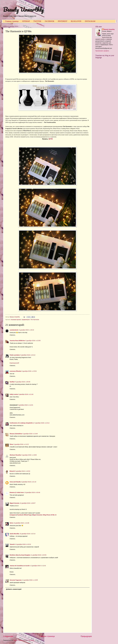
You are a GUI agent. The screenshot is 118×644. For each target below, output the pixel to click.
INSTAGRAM (90, 21)
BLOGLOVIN (76, 21)
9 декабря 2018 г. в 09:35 (23, 382)
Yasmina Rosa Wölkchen (17, 341)
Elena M (12, 471)
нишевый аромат (16, 320)
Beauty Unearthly (23, 9)
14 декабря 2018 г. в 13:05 (30, 580)
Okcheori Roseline (15, 455)
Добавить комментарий (14, 589)
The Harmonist (35, 320)
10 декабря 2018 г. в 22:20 (23, 544)
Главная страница (12, 21)
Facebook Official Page (24, 515)
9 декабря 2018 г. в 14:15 (21, 444)
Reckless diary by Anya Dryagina (20, 555)
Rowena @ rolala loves (17, 492)
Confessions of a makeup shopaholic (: (22, 423)
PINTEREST (63, 21)
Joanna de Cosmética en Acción (20, 566)
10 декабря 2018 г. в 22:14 (28, 534)
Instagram (13, 515)
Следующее (8, 636)
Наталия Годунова (16, 580)
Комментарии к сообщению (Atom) (24, 640)
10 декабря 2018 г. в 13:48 (21, 523)
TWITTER (37, 21)
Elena (11, 444)
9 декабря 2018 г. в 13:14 (42, 423)
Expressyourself (14, 363)
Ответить (12, 335)
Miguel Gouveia (15, 503)
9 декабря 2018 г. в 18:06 (29, 455)
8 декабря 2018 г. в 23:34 (29, 371)
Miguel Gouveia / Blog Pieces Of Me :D (44, 515)
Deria (11, 523)
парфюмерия (26, 320)
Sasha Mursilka (14, 534)
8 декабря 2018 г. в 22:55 (33, 341)
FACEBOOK (50, 21)
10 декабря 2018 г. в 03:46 (32, 492)
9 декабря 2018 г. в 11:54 (25, 405)
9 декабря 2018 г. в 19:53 (23, 471)
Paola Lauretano (15, 355)
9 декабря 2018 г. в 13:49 (30, 434)
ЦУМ (51, 139)
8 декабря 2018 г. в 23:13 (28, 355)
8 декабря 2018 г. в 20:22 (27, 330)
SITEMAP (26, 21)
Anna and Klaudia (15, 482)
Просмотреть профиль (102, 51)
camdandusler (14, 330)
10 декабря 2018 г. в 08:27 (28, 503)
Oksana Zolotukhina (16, 434)
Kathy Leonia (14, 394)
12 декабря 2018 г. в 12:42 (38, 566)
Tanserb (12, 544)
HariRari (12, 382)
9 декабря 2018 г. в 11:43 (26, 394)
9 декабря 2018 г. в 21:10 (29, 482)
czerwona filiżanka (15, 371)
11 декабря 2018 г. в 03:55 (39, 555)
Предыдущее (86, 636)
